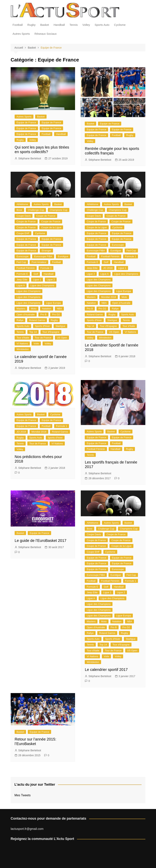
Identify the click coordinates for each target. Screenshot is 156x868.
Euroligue (63, 256)
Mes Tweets (23, 795)
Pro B (43, 314)
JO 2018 (108, 268)
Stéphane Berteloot (30, 158)
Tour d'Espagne (51, 332)
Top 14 (33, 332)
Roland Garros (37, 320)
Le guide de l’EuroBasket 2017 (40, 541)
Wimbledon (23, 349)
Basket (45, 25)
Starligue (60, 326)
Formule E (22, 274)
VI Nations (22, 344)
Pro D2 (56, 314)
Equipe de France (26, 122)
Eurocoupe (23, 256)
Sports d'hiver (42, 326)
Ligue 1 (37, 280)
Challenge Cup (36, 210)
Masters (21, 309)
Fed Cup (21, 262)
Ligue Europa (53, 303)
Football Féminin (26, 268)
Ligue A (21, 285)
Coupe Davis (24, 216)
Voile (36, 344)
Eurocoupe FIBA (43, 256)
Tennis (74, 25)
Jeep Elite (22, 280)
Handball (59, 25)
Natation (47, 309)
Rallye (20, 320)
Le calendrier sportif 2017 (106, 670)
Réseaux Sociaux (46, 34)
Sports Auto (102, 25)
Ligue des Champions (42, 285)
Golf (36, 274)
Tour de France (43, 338)
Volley (86, 25)
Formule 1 (46, 268)
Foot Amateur (39, 262)
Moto (34, 309)
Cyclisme (120, 25)
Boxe (19, 210)
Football (18, 25)
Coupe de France (46, 216)
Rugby (31, 25)
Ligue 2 (51, 280)
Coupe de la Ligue (51, 227)
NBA (59, 309)
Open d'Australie (26, 314)
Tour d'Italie (23, 338)
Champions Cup (59, 210)
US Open (62, 338)
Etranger (46, 251)
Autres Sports (21, 34)
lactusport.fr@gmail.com (27, 829)
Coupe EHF (23, 233)
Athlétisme (22, 204)
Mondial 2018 (108, 297)
